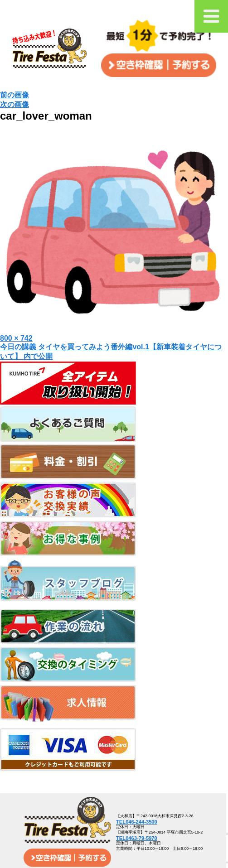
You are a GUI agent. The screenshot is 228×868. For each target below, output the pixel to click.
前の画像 (15, 95)
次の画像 (15, 104)
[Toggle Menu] (211, 16)
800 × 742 (16, 338)
